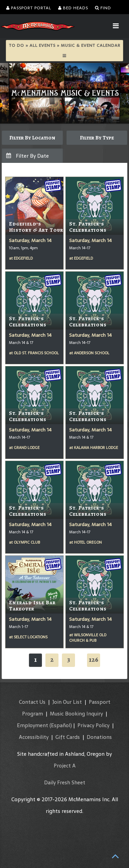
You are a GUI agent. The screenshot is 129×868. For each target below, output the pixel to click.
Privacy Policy (93, 725)
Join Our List (67, 702)
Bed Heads (73, 8)
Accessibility (34, 737)
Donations (99, 737)
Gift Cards (68, 737)
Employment (33, 725)
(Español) (61, 725)
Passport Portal (29, 8)
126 (94, 660)
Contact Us (32, 702)
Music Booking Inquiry (76, 714)
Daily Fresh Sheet (65, 782)
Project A (65, 766)
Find (103, 8)
